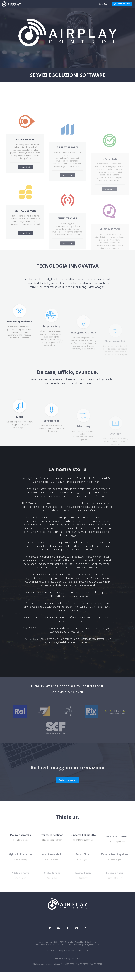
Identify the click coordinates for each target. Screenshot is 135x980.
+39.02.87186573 (122, 4)
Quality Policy (74, 959)
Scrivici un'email (67, 796)
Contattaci (103, 4)
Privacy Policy (61, 959)
